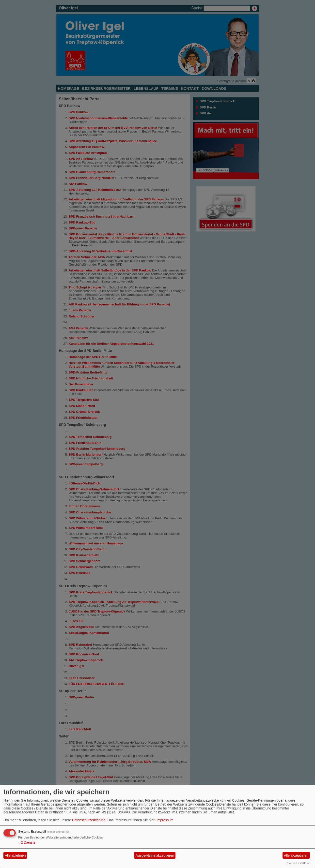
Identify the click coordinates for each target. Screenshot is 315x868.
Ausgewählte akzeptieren (155, 855)
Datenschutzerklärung (89, 820)
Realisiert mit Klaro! (298, 863)
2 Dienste (27, 842)
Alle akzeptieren (296, 855)
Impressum (165, 820)
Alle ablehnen (15, 855)
